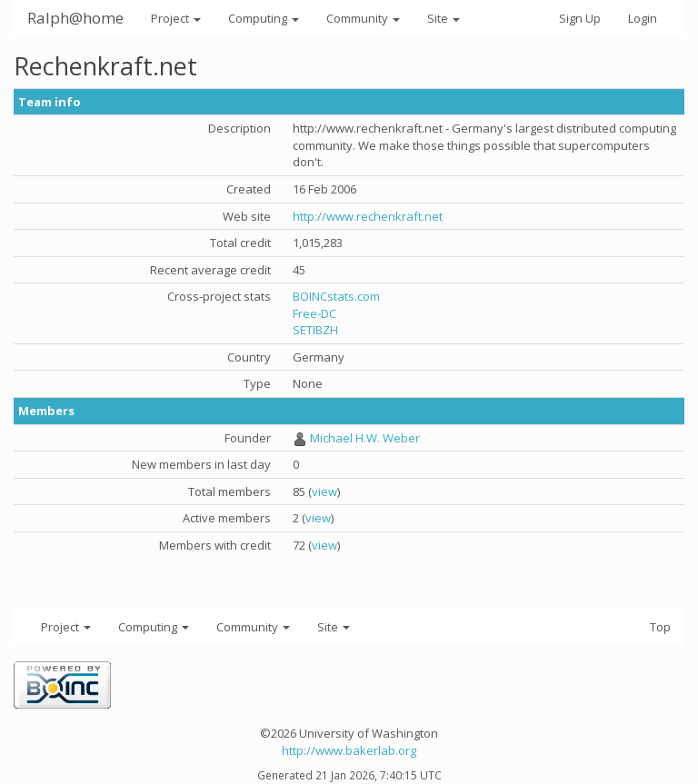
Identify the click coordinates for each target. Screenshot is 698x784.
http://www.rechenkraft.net (368, 216)
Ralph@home (75, 18)
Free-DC (314, 313)
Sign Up (580, 18)
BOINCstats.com (336, 296)
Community (363, 18)
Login (643, 18)
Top (660, 627)
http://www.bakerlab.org (349, 750)
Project (176, 18)
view (324, 491)
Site (444, 18)
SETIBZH (315, 330)
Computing (264, 18)
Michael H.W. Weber (365, 438)
